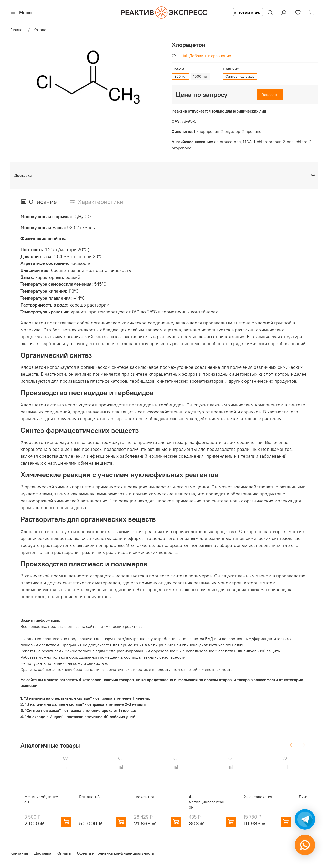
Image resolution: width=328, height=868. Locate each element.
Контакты (19, 853)
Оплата (64, 853)
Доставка (43, 853)
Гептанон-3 (90, 801)
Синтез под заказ (240, 76)
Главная (17, 30)
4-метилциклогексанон (216, 806)
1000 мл (200, 76)
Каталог (41, 30)
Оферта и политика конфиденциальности (116, 853)
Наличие (231, 69)
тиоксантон (149, 801)
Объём (178, 69)
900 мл (180, 76)
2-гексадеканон (271, 801)
